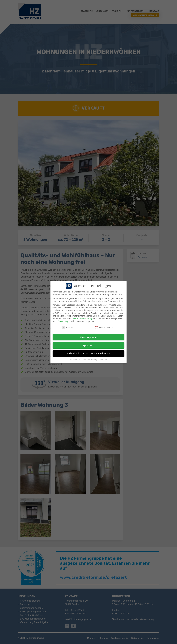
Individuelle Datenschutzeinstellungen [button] (88, 353)
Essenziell (68, 328)
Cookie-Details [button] (75, 360)
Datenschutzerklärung (82, 318)
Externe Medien (104, 328)
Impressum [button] (103, 360)
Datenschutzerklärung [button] (90, 360)
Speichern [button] (88, 345)
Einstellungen (64, 321)
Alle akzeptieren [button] (88, 337)
